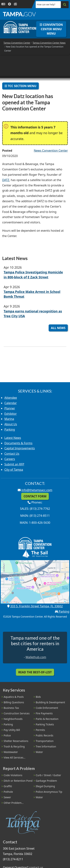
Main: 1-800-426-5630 (35, 523)
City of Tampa (14, 470)
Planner (10, 408)
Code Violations (13, 775)
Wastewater (11, 752)
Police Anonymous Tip (49, 792)
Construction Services (17, 713)
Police (7, 735)
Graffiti (8, 786)
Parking (10, 429)
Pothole (8, 792)
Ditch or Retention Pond (18, 781)
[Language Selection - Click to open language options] (3, 4)
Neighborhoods (13, 719)
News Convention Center (51, 151)
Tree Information (46, 746)
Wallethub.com (36, 657)
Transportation (45, 741)
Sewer (7, 797)
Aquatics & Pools (14, 697)
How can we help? (46, 5)
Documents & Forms (18, 443)
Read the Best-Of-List (35, 672)
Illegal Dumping (45, 786)
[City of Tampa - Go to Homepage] (19, 14)
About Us (11, 424)
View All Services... (15, 757)
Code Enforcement (47, 708)
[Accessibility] (10, 4)
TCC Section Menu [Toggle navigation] (20, 86)
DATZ (6, 180)
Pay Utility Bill (12, 730)
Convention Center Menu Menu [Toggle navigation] (51, 29)
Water (39, 752)
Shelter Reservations (16, 741)
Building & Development (50, 702)
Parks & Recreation (47, 719)
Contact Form (35, 496)
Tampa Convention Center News (49, 43)
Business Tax (11, 708)
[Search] (65, 5)
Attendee (11, 398)
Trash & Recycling (14, 746)
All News (58, 328)
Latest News (13, 438)
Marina (9, 419)
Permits (40, 730)
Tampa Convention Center (17, 43)
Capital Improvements (20, 448)
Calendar (11, 403)
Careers (10, 459)
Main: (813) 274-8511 (35, 516)
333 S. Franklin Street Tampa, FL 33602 (36, 606)
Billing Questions (14, 702)
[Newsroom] (15, 4)
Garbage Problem (46, 781)
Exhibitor (11, 414)
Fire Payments (44, 713)
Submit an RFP (14, 464)
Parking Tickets (45, 724)
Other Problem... (14, 803)
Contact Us (12, 454)
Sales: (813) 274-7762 (35, 509)
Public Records (45, 735)
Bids (38, 697)
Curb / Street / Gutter (49, 775)
